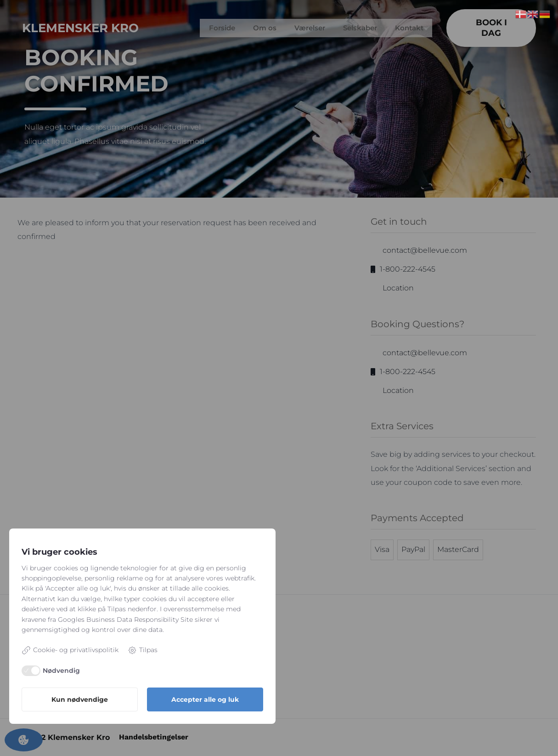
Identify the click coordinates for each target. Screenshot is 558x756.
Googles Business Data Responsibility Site (125, 620)
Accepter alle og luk (205, 699)
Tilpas (143, 650)
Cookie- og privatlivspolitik (70, 650)
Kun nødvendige (80, 699)
